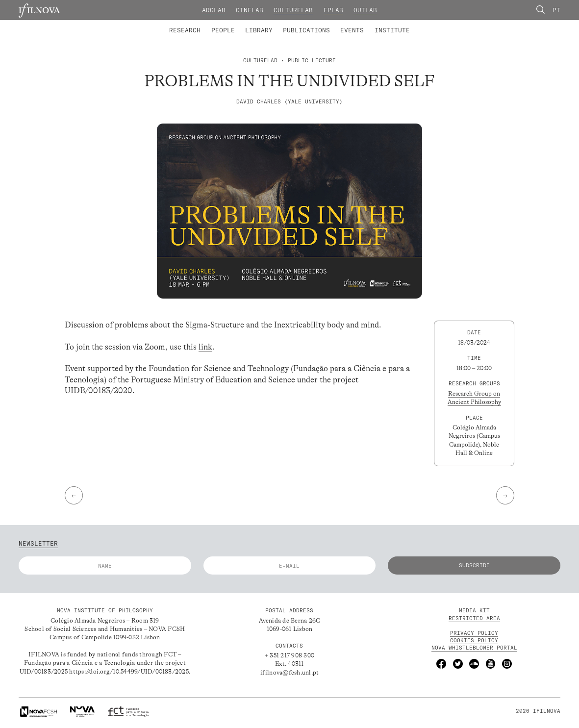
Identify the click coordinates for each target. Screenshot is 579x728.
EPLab (333, 10)
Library (259, 30)
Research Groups (303, 24)
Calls (427, 24)
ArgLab (214, 10)
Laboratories (166, 24)
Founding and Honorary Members (359, 24)
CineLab (250, 10)
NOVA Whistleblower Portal (474, 648)
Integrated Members (199, 24)
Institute (392, 30)
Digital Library (311, 24)
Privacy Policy (474, 633)
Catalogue (256, 24)
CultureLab (293, 10)
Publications (306, 30)
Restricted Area (474, 618)
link (205, 347)
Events (352, 30)
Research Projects (232, 24)
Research (185, 30)
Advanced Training (375, 24)
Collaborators (268, 24)
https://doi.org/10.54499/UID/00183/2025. (130, 672)
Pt (556, 10)
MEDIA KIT (474, 610)
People (223, 30)
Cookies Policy (474, 640)
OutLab (365, 10)
